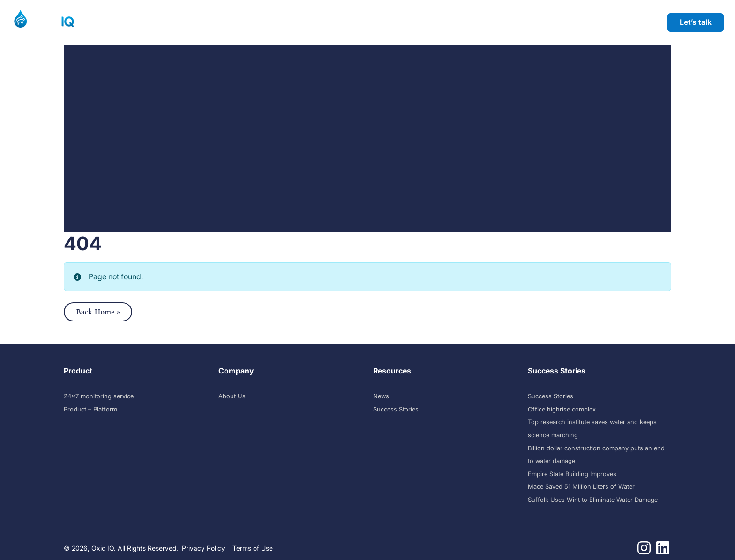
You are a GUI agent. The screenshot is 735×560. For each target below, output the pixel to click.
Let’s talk (696, 22)
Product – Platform (90, 409)
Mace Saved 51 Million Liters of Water (581, 487)
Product (111, 22)
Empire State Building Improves (572, 474)
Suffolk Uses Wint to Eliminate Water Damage (593, 500)
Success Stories (226, 22)
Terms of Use (253, 548)
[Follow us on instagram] (644, 551)
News (381, 396)
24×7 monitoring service (99, 396)
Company (349, 22)
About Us (232, 396)
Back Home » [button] (98, 312)
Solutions (165, 22)
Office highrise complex (562, 409)
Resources (290, 22)
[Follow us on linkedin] (663, 551)
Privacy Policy (203, 548)
